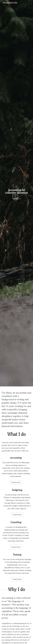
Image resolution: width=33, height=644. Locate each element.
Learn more (16, 482)
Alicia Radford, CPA (10, 3)
